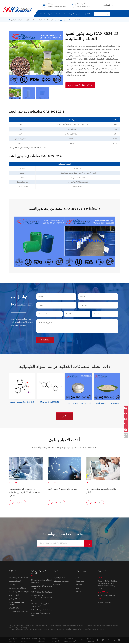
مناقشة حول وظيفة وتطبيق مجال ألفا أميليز (101, 490)
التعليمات (79, 585)
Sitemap (84, 641)
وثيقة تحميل (80, 582)
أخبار (78, 14)
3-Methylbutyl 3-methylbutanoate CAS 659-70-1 (42, 599)
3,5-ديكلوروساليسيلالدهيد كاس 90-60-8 (40, 606)
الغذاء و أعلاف (32, 20)
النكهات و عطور (14, 599)
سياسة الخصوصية (91, 641)
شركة (50, 14)
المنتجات (42, 14)
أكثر (64, 415)
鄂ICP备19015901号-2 (56, 641)
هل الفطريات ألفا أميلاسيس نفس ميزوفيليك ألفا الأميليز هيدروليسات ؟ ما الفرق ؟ (24, 492)
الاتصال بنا (86, 14)
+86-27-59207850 (84, 6)
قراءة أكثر (17, 504)
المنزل (13, 20)
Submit (45, 339)
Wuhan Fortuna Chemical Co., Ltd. (29, 641)
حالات (64, 14)
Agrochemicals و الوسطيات (18, 589)
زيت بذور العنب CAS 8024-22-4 (68, 20)
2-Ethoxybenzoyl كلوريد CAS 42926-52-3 (41, 582)
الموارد (72, 14)
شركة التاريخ (58, 585)
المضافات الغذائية (46, 20)
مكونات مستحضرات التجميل (19, 592)
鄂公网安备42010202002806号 (70, 641)
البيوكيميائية (13, 585)
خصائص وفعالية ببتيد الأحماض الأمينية (62, 489)
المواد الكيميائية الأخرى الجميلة (17, 604)
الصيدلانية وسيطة (15, 582)
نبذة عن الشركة (59, 578)
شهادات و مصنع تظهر (61, 582)
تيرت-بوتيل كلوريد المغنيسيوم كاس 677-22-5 (41, 588)
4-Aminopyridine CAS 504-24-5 (41, 615)
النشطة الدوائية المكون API (19, 578)
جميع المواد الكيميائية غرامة (18, 612)
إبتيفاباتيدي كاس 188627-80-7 (41, 610)
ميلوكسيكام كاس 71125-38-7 (41, 593)
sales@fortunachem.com (57, 6)
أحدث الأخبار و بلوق (64, 439)
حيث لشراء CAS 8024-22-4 (80, 85)
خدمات (57, 14)
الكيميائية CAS (14, 609)
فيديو (77, 589)
